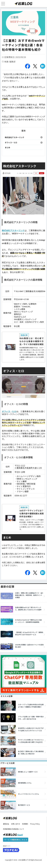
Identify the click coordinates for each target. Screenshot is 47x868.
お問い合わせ (16, 824)
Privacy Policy (35, 824)
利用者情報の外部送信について (14, 829)
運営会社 (6, 824)
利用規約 (25, 824)
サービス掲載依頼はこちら (16, 840)
